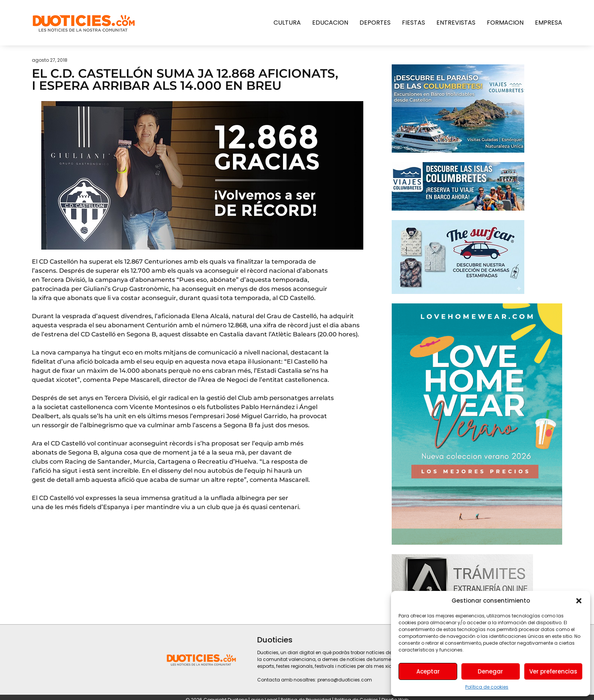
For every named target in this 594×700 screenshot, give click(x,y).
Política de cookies (487, 687)
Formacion (505, 23)
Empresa (549, 23)
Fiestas (413, 23)
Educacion (330, 23)
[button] (579, 601)
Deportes (375, 23)
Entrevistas (456, 23)
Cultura (287, 23)
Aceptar (428, 671)
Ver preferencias (553, 671)
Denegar (490, 671)
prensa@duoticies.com (345, 680)
